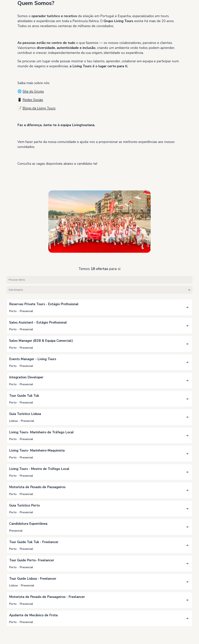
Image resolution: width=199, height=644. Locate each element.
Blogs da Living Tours (39, 108)
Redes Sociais (33, 100)
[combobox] (99, 290)
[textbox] (99, 290)
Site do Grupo (33, 91)
